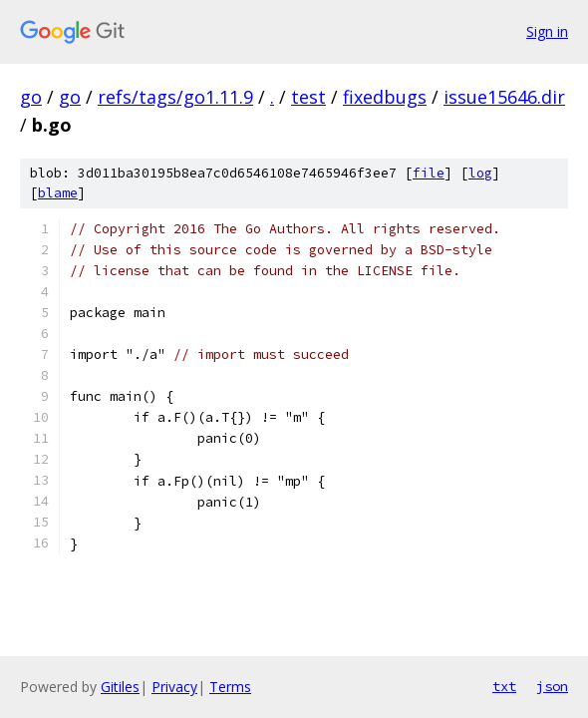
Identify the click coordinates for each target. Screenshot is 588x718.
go (31, 97)
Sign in (547, 31)
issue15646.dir (504, 97)
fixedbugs (385, 97)
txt (504, 686)
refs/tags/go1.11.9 (175, 97)
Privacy (174, 687)
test (308, 97)
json (552, 686)
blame (58, 193)
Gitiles (120, 687)
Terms (230, 687)
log (480, 173)
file (429, 173)
